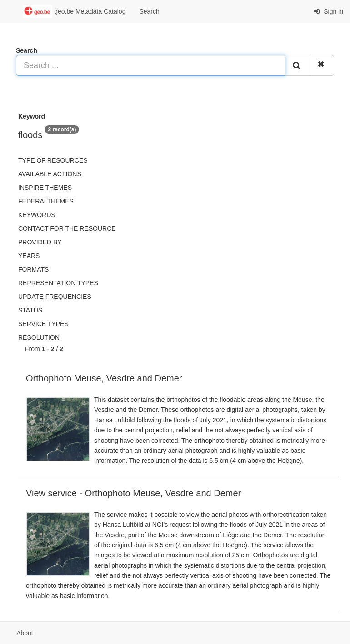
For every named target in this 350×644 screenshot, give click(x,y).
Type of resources (53, 160)
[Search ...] (151, 65)
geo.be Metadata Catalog (74, 12)
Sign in (328, 11)
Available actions (50, 174)
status (30, 310)
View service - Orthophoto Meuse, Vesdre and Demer (133, 493)
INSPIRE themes (45, 188)
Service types (43, 324)
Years (29, 256)
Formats (33, 269)
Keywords (37, 215)
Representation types (58, 283)
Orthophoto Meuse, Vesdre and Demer (104, 378)
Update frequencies (55, 297)
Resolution (39, 337)
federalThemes (46, 201)
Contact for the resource (67, 228)
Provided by (40, 242)
